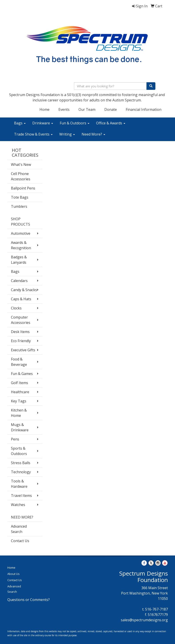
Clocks (16, 308)
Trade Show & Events (33, 134)
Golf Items (20, 383)
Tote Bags (20, 197)
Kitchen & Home (19, 413)
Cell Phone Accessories (21, 176)
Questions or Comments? (29, 600)
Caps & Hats (21, 299)
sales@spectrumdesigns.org (144, 620)
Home (44, 109)
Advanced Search (19, 529)
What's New (21, 165)
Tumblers (19, 206)
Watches (18, 505)
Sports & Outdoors (19, 451)
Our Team (87, 109)
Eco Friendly (21, 341)
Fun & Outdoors (75, 123)
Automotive (21, 233)
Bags (20, 123)
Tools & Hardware (19, 484)
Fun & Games (22, 374)
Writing (67, 134)
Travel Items (21, 496)
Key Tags (19, 401)
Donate (111, 109)
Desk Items (20, 332)
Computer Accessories (21, 320)
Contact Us (20, 541)
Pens (15, 439)
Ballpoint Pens (23, 188)
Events (64, 109)
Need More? (93, 134)
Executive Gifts (23, 350)
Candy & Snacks (24, 290)
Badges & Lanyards (19, 260)
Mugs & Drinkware (20, 427)
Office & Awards (111, 123)
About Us (13, 574)
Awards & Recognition (21, 245)
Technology (21, 472)
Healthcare (20, 392)
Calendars (19, 281)
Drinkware (43, 123)
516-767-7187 (156, 609)
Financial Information (144, 109)
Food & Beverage (19, 362)
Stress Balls (21, 463)
